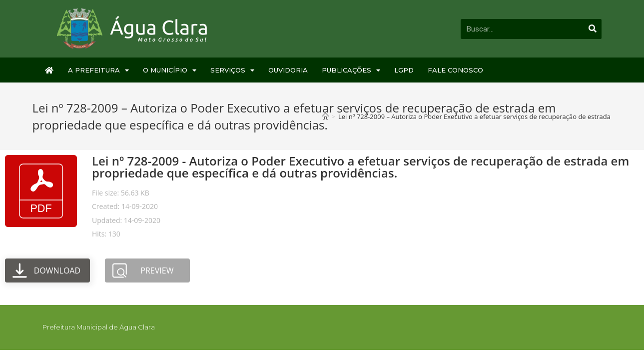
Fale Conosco (455, 70)
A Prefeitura (98, 70)
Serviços (232, 70)
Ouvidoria (288, 70)
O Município (170, 70)
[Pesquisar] (593, 29)
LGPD (404, 70)
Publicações (351, 70)
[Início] (325, 116)
